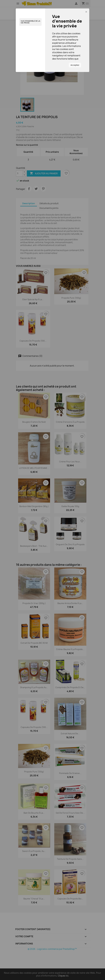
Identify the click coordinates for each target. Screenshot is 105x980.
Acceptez (75, 65)
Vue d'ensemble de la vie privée (30, 22)
